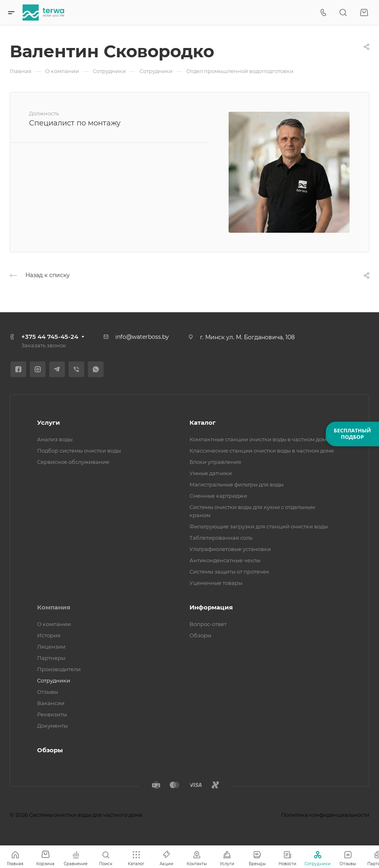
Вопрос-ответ (208, 624)
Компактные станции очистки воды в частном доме (259, 439)
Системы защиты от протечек (229, 572)
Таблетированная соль (221, 538)
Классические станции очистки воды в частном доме (262, 451)
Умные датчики (211, 473)
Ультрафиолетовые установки (230, 549)
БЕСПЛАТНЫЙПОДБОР (352, 434)
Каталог (203, 423)
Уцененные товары (216, 583)
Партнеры (51, 658)
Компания (54, 607)
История (49, 635)
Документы (52, 726)
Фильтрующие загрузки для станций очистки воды (259, 526)
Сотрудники (54, 680)
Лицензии (51, 647)
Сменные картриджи (218, 496)
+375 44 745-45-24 (50, 337)
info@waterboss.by (142, 337)
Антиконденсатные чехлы (225, 560)
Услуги (49, 423)
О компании (54, 624)
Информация (211, 607)
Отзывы (48, 692)
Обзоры (200, 635)
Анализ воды (55, 439)
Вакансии (51, 703)
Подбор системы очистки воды (79, 451)
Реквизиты (52, 714)
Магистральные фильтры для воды (236, 484)
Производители (59, 669)
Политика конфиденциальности (325, 815)
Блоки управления (215, 462)
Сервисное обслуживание (73, 462)
